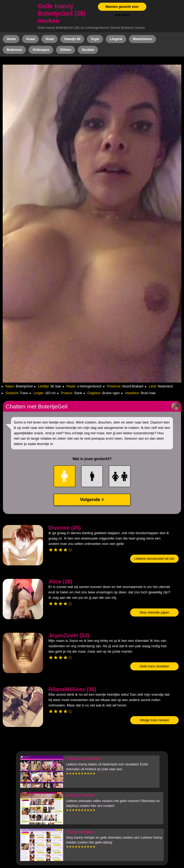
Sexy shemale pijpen (155, 612)
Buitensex (14, 50)
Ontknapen (41, 50)
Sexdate (88, 50)
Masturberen (143, 39)
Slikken (66, 50)
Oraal (50, 39)
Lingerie (116, 39)
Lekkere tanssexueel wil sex (154, 559)
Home (11, 39)
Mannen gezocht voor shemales (122, 11)
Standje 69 (72, 39)
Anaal (31, 39)
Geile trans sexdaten (154, 666)
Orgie (95, 39)
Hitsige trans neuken (154, 720)
